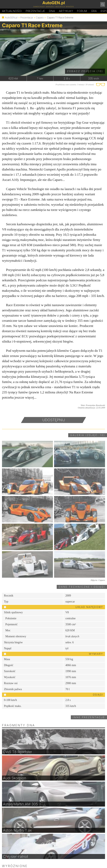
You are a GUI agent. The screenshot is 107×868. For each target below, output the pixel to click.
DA (52, 11)
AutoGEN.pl (11, 18)
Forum (82, 11)
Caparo (40, 18)
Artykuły (66, 11)
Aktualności (12, 11)
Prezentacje (35, 11)
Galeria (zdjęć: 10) (88, 435)
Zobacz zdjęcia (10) (85, 71)
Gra (94, 11)
